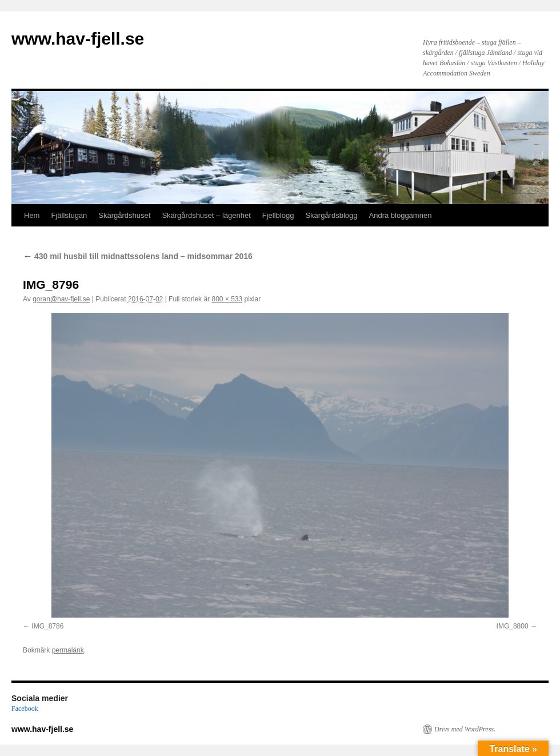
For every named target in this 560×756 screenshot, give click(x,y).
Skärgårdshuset (124, 215)
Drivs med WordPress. (465, 729)
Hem (32, 215)
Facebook (25, 709)
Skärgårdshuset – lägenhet (206, 215)
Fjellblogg (278, 215)
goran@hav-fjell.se (61, 299)
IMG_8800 (513, 626)
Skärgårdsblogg (331, 215)
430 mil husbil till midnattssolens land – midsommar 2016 (138, 256)
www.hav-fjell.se (78, 39)
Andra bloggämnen (401, 215)
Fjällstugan (69, 215)
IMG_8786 (47, 626)
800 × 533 (227, 299)
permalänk (68, 650)
